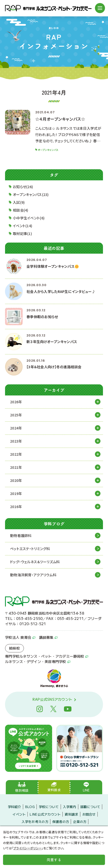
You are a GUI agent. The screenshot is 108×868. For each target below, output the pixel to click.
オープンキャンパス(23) (31, 195)
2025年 (16, 415)
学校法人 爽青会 (18, 637)
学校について (49, 807)
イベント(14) (23, 226)
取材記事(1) (22, 234)
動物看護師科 (21, 536)
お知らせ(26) (23, 187)
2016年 (16, 507)
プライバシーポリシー (28, 848)
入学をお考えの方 (35, 822)
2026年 (16, 402)
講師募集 (46, 637)
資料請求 (71, 814)
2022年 (16, 454)
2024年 (16, 428)
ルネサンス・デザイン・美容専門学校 (36, 661)
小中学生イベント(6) (29, 218)
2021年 (16, 467)
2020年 (16, 480)
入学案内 (70, 807)
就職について (90, 807)
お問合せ (89, 814)
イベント (19, 814)
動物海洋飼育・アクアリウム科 (33, 575)
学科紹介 (14, 807)
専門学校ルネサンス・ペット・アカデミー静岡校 (45, 656)
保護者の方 (61, 822)
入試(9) (19, 203)
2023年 (16, 441)
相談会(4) (21, 210)
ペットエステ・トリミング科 (30, 549)
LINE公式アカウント (45, 814)
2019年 (16, 493)
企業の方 (80, 822)
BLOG (30, 807)
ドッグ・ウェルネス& (35, 562)
